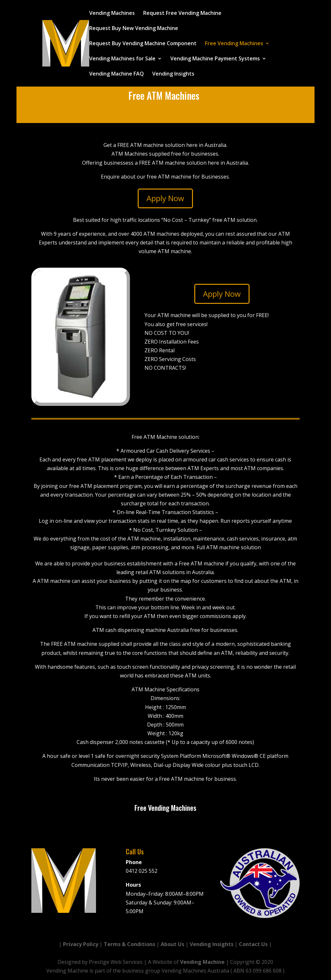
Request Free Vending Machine (182, 14)
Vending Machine (202, 962)
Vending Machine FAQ (117, 74)
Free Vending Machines (234, 44)
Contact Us (253, 944)
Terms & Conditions (129, 944)
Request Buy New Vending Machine (134, 29)
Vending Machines (112, 14)
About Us (172, 944)
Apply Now (165, 198)
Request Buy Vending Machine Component (143, 44)
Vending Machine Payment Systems (215, 59)
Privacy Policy (81, 944)
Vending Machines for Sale (122, 59)
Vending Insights (173, 74)
